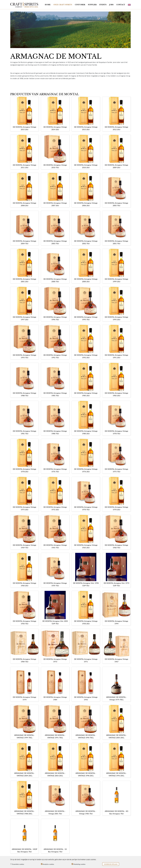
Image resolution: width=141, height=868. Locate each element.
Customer (80, 5)
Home (48, 5)
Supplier (92, 5)
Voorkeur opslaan (111, 864)
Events (103, 5)
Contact (121, 5)
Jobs (111, 5)
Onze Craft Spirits (63, 5)
